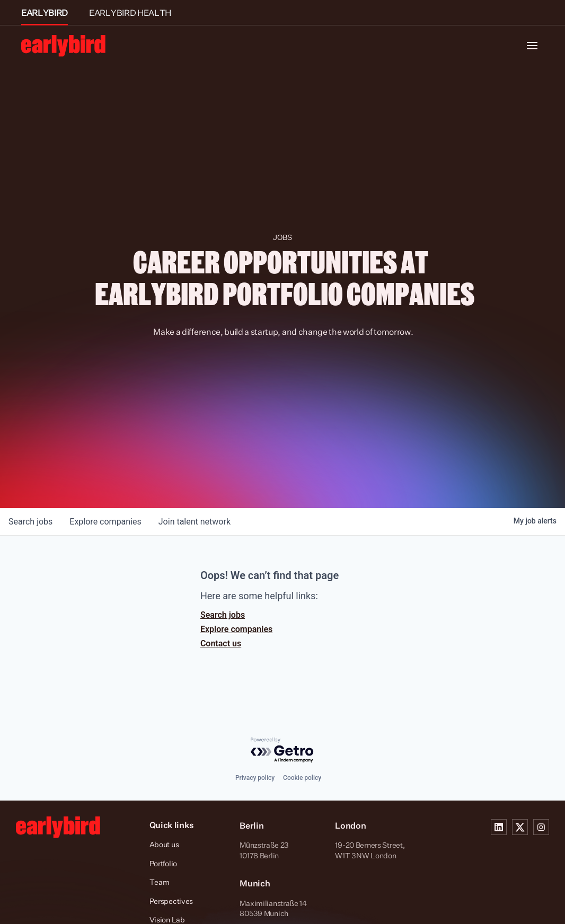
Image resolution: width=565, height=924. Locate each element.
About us (164, 844)
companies (105, 522)
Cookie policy (302, 778)
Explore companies (236, 629)
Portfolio (163, 863)
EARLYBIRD (45, 13)
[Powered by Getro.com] (282, 750)
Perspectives (171, 901)
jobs (30, 522)
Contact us (221, 643)
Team (160, 882)
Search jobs (223, 615)
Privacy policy (255, 778)
